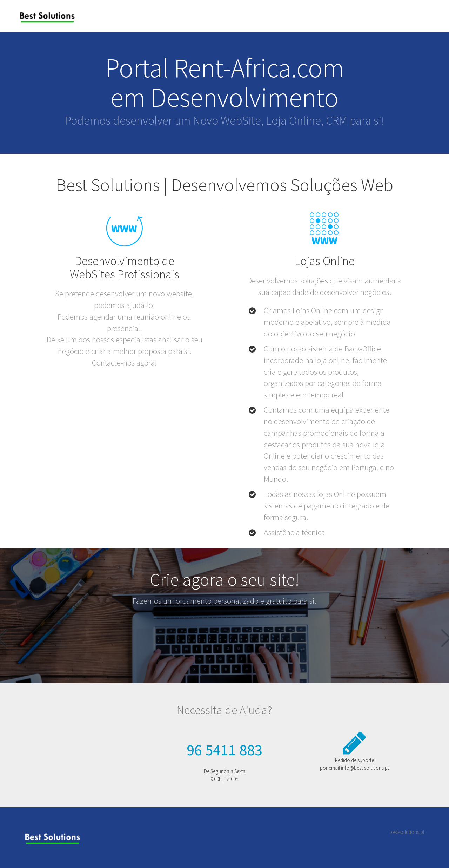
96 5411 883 (224, 750)
